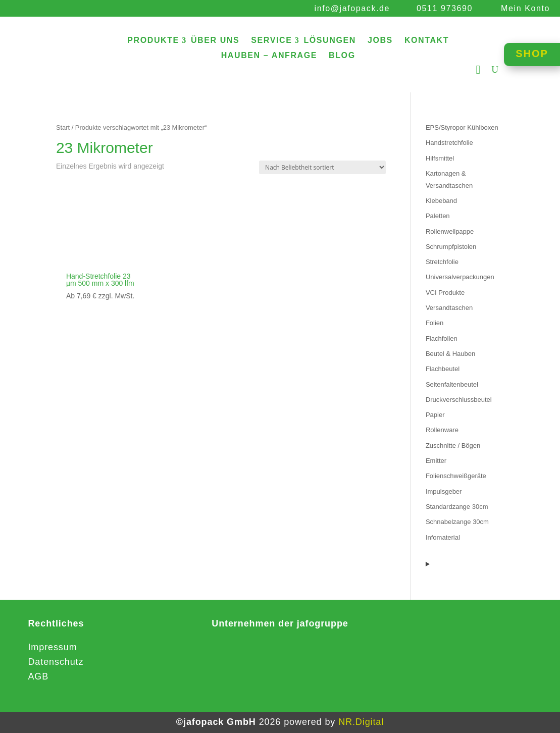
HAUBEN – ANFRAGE (269, 56)
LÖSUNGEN (329, 41)
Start (63, 127)
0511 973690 (445, 8)
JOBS (380, 41)
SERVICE (271, 41)
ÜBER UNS (215, 41)
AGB (38, 676)
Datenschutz (56, 662)
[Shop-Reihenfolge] (322, 167)
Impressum (52, 647)
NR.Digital (361, 722)
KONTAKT (427, 41)
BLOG (342, 56)
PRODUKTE (153, 41)
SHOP (532, 54)
